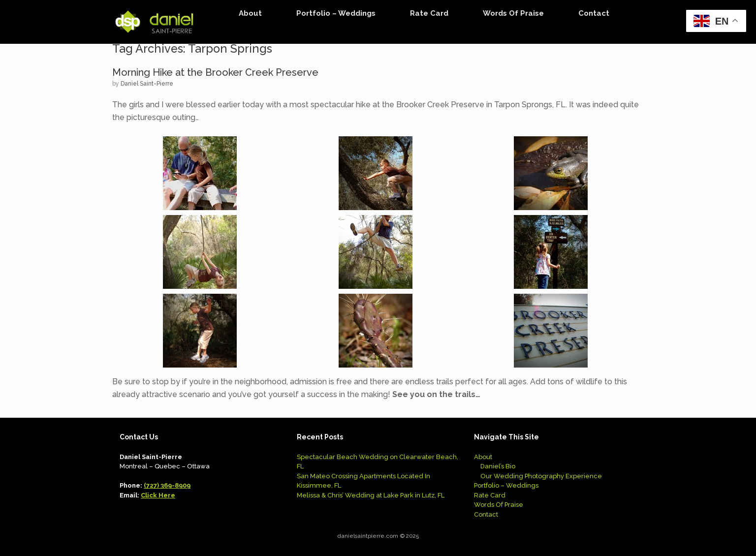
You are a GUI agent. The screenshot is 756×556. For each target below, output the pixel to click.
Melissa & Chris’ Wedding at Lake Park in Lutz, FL (371, 495)
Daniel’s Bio (498, 466)
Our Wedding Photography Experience (541, 476)
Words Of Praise (513, 13)
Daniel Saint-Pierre (147, 84)
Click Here (158, 495)
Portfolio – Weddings (336, 13)
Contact (594, 13)
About (250, 13)
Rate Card (429, 13)
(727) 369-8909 (167, 485)
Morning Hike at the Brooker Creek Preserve (215, 72)
